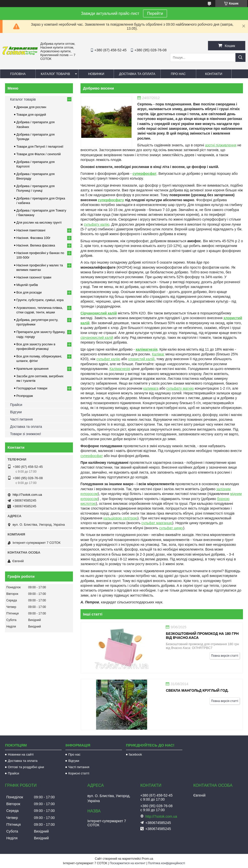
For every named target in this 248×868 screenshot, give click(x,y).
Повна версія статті (225, 656)
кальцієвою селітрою (120, 518)
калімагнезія (147, 349)
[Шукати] (240, 57)
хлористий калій (141, 359)
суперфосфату (111, 200)
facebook (135, 754)
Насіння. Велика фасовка (36, 245)
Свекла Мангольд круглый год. (197, 690)
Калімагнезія (120, 369)
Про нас (178, 74)
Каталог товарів (55, 74)
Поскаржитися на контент (128, 863)
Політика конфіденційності (167, 863)
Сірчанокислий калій (99, 313)
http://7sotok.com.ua (27, 495)
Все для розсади (29, 292)
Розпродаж (25, 396)
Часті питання (21, 419)
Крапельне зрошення (32, 369)
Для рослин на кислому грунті (39, 222)
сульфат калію (108, 359)
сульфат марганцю (157, 523)
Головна (18, 74)
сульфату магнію (180, 388)
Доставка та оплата (137, 74)
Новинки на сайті (21, 754)
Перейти (155, 13)
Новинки (96, 74)
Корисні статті (79, 773)
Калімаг (158, 354)
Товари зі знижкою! (26, 434)
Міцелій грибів (27, 285)
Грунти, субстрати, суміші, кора (40, 300)
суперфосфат (144, 174)
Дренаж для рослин (31, 107)
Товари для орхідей (31, 115)
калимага (151, 388)
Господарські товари (32, 388)
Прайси (16, 405)
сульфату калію (97, 224)
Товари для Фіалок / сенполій (38, 154)
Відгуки (16, 412)
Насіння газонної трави (34, 277)
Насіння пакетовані (31, 230)
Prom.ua (148, 859)
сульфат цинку (171, 528)
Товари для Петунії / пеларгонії (40, 147)
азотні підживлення (221, 145)
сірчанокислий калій (97, 338)
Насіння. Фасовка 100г (33, 238)
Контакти (214, 74)
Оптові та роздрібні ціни (26, 767)
